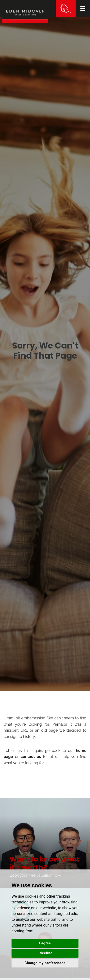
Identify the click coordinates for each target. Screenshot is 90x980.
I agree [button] (45, 943)
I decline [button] (45, 953)
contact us (31, 757)
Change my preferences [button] (45, 963)
